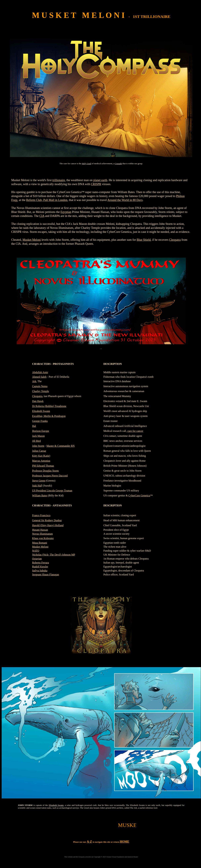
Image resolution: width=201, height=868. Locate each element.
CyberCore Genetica (139, 496)
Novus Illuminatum (42, 534)
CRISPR (96, 184)
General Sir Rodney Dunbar (47, 520)
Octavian (37, 559)
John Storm (38, 446)
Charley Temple (41, 391)
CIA (42, 216)
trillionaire (59, 180)
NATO (36, 551)
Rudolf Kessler (40, 567)
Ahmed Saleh (39, 377)
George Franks (40, 421)
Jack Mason (38, 436)
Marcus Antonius (41, 461)
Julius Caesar (39, 451)
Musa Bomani (40, 543)
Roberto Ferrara (41, 563)
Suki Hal (37, 486)
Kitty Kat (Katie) (41, 456)
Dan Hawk (38, 401)
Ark (34, 381)
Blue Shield (144, 240)
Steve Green (39, 481)
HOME (124, 842)
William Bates (40, 496)
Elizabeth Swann (41, 411)
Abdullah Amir (40, 372)
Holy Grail (87, 164)
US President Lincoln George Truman (52, 491)
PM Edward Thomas (43, 466)
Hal (34, 426)
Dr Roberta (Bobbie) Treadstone (49, 406)
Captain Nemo (40, 386)
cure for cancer (135, 431)
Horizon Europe (41, 431)
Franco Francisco (41, 515)
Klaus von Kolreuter (43, 538)
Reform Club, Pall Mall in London (47, 200)
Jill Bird (36, 441)
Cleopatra (175, 240)
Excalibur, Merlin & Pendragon (49, 416)
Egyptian (66, 212)
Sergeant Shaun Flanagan (46, 574)
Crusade (118, 164)
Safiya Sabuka (40, 571)
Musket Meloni (32, 240)
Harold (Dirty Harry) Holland (48, 525)
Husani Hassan (40, 530)
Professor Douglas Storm (45, 471)
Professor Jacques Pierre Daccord (50, 476)
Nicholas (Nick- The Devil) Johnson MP (54, 555)
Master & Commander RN (61, 446)
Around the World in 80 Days (125, 200)
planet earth (100, 180)
